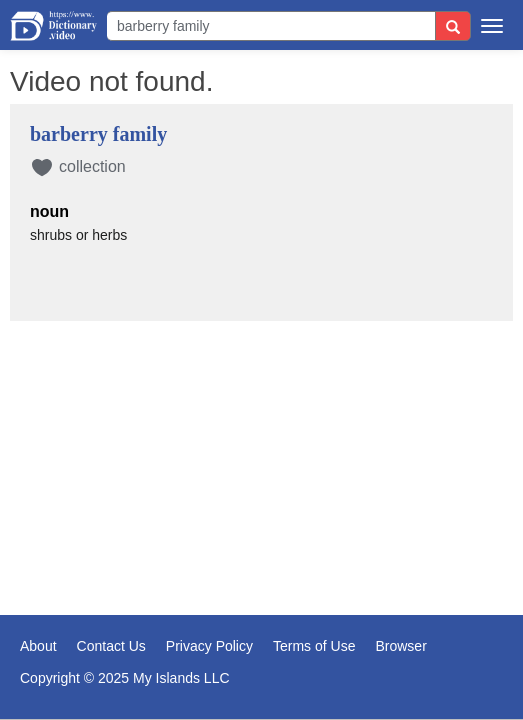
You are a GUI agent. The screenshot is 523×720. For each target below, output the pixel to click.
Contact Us (111, 646)
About (38, 646)
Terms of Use (314, 646)
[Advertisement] (261, 436)
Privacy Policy (209, 646)
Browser (400, 646)
